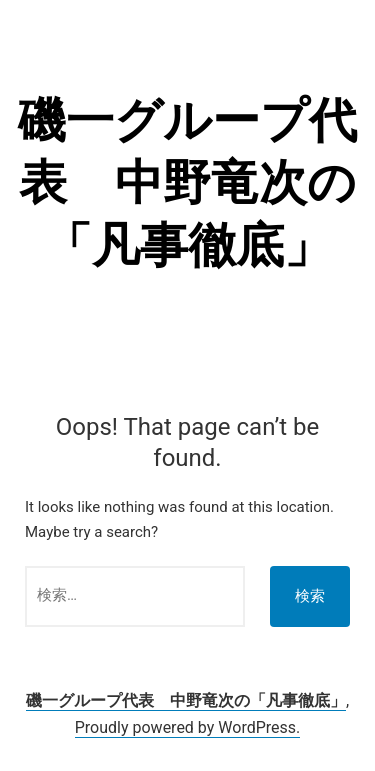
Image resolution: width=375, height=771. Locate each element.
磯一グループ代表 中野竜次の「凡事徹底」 (187, 183)
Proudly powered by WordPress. (188, 727)
